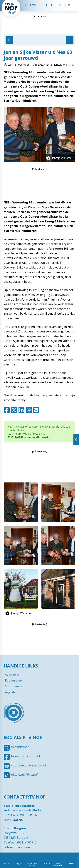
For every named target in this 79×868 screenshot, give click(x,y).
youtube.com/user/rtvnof (29, 765)
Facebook (7, 410)
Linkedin (22, 410)
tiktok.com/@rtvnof (25, 775)
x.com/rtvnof (20, 747)
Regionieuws (14, 680)
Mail (37, 410)
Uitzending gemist (32, 864)
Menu (6, 863)
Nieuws (31, 5)
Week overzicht (58, 864)
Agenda (65, 5)
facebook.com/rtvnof (26, 756)
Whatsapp (30, 410)
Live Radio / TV (19, 864)
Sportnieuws (14, 686)
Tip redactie (45, 863)
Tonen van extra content (76, 440)
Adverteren (13, 674)
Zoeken (71, 863)
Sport (48, 5)
